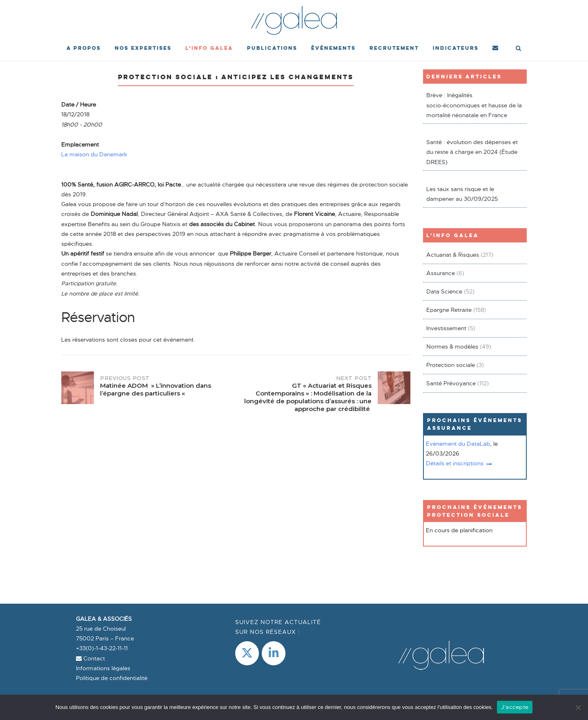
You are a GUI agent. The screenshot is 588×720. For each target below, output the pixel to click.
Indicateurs (456, 48)
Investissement (446, 328)
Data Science (444, 291)
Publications (272, 48)
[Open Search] (518, 49)
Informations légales (103, 668)
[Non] (578, 707)
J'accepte (515, 707)
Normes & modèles (452, 347)
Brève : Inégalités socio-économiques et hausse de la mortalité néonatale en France (474, 105)
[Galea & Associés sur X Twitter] (247, 653)
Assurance (441, 273)
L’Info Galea (209, 48)
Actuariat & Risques (453, 255)
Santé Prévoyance (451, 383)
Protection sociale (451, 365)
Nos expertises (143, 48)
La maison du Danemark (94, 154)
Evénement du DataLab (458, 444)
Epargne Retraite (449, 310)
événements (333, 48)
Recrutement (394, 48)
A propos (84, 48)
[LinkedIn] (274, 653)
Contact (90, 658)
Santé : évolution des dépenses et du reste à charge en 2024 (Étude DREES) (472, 152)
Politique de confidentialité (112, 678)
